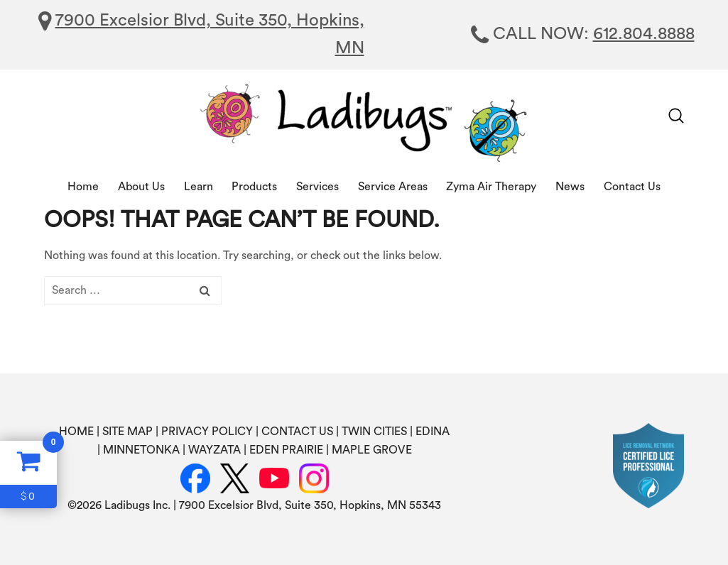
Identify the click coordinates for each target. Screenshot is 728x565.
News (570, 187)
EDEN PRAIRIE (286, 450)
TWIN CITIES (374, 432)
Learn (199, 187)
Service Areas (393, 187)
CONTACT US (297, 432)
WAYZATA (214, 450)
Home (83, 187)
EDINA (433, 432)
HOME (76, 432)
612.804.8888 (644, 34)
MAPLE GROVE (372, 450)
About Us (141, 187)
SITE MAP (127, 432)
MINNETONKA (141, 450)
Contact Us (632, 187)
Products (254, 187)
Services (317, 187)
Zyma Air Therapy (491, 187)
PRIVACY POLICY (207, 432)
